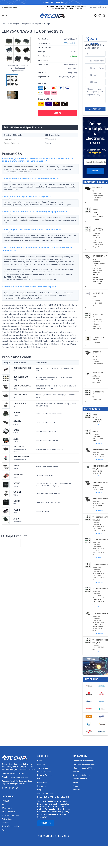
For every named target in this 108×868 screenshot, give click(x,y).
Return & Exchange (45, 775)
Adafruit (5, 823)
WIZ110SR (18, 474)
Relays (75, 782)
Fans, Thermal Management (84, 764)
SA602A (17, 421)
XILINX (67, 836)
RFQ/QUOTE (42, 782)
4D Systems (7, 808)
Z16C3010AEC (20, 404)
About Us (41, 764)
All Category (14, 24)
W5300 (17, 483)
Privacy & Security (45, 772)
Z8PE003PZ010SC (22, 368)
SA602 (17, 412)
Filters (75, 786)
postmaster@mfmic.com (18, 777)
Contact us (42, 786)
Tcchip (61, 836)
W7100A (17, 492)
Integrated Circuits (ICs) (32, 24)
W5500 (17, 466)
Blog (39, 790)
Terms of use (43, 768)
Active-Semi (7, 819)
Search (95, 171)
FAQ (39, 779)
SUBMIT (95, 109)
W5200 (17, 501)
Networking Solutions (81, 775)
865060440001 (21, 457)
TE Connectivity (70, 43)
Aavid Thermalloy (9, 812)
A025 (16, 439)
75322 (17, 510)
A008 (16, 430)
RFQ (57, 113)
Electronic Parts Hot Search (53, 797)
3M (3, 805)
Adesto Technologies (10, 826)
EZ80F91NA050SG (22, 386)
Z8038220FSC (21, 377)
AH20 (16, 519)
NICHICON (6, 801)
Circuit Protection (80, 779)
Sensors (76, 772)
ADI (3, 830)
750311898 (19, 447)
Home (4, 24)
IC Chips (47, 24)
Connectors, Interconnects (84, 761)
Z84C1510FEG (20, 395)
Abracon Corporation (10, 815)
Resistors (76, 790)
